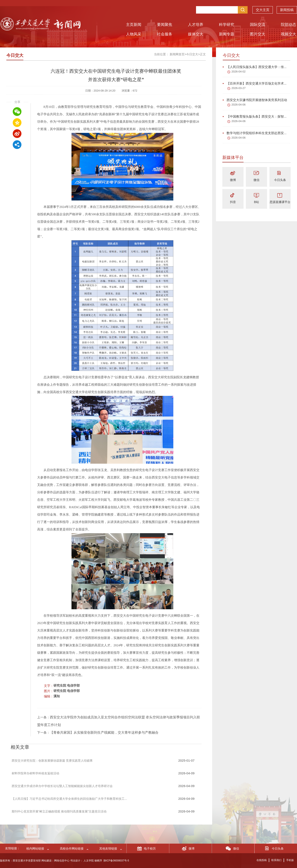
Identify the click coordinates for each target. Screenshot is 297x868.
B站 (256, 202)
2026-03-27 (239, 88)
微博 (233, 180)
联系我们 (276, 860)
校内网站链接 (35, 849)
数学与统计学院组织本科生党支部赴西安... (255, 133)
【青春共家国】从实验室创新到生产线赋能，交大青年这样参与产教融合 (104, 732)
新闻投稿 (287, 10)
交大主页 (263, 10)
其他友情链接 (108, 849)
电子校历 (150, 849)
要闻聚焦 (165, 25)
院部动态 (289, 25)
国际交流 (258, 25)
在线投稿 (262, 860)
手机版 (290, 860)
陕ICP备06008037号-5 (116, 861)
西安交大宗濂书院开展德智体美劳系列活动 (255, 100)
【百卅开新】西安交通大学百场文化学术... (255, 83)
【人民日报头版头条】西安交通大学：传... (255, 67)
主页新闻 (134, 25)
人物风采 (134, 34)
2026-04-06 (239, 105)
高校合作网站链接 (72, 849)
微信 (256, 180)
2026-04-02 (239, 72)
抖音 (233, 202)
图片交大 (258, 34)
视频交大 (289, 34)
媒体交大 (196, 34)
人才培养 (196, 25)
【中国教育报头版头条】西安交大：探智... (255, 116)
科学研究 (227, 25)
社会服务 (165, 34)
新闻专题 (227, 34)
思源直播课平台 (280, 202)
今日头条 (280, 180)
